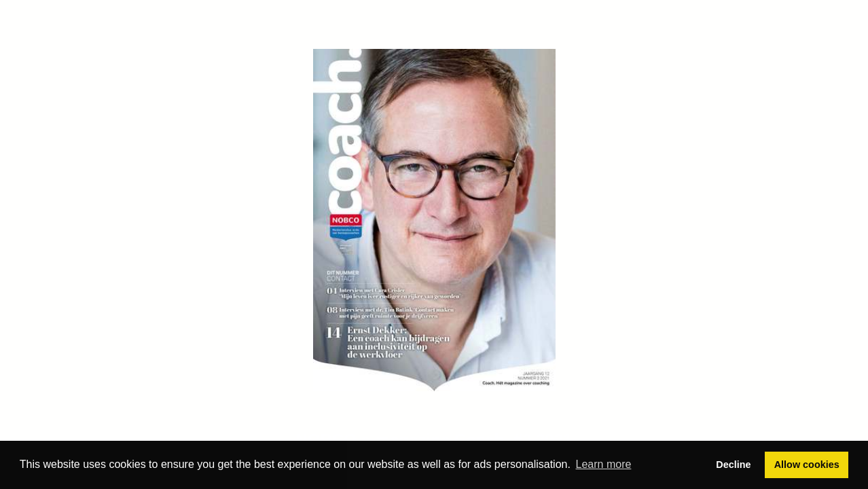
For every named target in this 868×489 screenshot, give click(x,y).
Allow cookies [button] (807, 465)
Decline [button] (733, 465)
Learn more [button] (604, 464)
